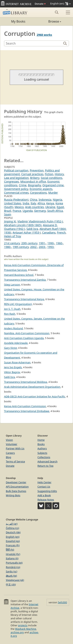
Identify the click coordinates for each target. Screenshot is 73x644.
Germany (40, 211)
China (34, 200)
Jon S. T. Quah (12, 309)
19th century (21, 247)
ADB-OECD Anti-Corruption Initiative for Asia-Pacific (35, 396)
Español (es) (13, 541)
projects (23, 625)
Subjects (42, 453)
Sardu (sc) (11, 571)
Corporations (39, 193)
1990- (51, 243)
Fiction (49, 174)
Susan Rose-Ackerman (17, 362)
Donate (40, 4)
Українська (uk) (15, 580)
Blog (8, 457)
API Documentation (17, 487)
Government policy (16, 189)
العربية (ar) (12, 524)
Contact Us (44, 487)
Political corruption (16, 170)
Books (41, 444)
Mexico (19, 207)
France (17, 211)
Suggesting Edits (47, 491)
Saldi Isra (32, 229)
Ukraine (50, 207)
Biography (35, 185)
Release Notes (46, 500)
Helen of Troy (13, 236)
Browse (49, 21)
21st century (12, 243)
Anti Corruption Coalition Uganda (24, 338)
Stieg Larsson (12, 285)
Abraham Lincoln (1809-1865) (23, 225)
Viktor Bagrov (12, 372)
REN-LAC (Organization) (18, 304)
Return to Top (46, 466)
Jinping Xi (10, 221)
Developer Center (16, 482)
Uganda (28, 211)
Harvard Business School (19, 275)
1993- (51, 247)
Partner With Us (15, 448)
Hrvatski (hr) (13, 554)
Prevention (37, 170)
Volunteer (12, 444)
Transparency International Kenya (24, 299)
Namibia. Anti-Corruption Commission (27, 333)
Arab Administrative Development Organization (32, 387)
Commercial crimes (16, 193)
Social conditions (51, 178)
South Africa (55, 211)
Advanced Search (48, 461)
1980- (8, 247)
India (26, 203)
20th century (29, 243)
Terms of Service (15, 461)
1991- (42, 243)
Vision (9, 440)
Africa (41, 203)
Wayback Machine (26, 629)
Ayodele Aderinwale (16, 343)
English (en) (13, 537)
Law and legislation (16, 178)
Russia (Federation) (16, 200)
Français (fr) (13, 545)
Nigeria (57, 200)
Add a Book (44, 495)
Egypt (60, 207)
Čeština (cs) (12, 528)
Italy (33, 203)
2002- (34, 247)
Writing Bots (13, 495)
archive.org (17, 632)
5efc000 (62, 602)
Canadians (49, 232)
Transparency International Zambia (25, 280)
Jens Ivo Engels (13, 367)
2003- (42, 247)
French (61, 232)
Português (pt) (14, 563)
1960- (59, 243)
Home (41, 440)
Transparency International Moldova (26, 382)
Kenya (50, 203)
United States (13, 203)
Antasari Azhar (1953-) (27, 232)
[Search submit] (57, 12)
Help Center (45, 482)
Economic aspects (41, 189)
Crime (23, 185)
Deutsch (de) (13, 532)
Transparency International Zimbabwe (27, 411)
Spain (8, 214)
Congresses (11, 181)
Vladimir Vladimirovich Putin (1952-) (40, 221)
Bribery (35, 178)
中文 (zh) (11, 584)
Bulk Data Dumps (16, 491)
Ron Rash (10, 314)
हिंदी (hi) (10, 550)
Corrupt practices (32, 174)
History (59, 174)
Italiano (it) (12, 558)
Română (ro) (13, 567)
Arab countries (34, 207)
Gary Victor (10, 348)
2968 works (44, 35)
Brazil (8, 211)
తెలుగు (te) (11, 576)
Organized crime (53, 185)
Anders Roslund (13, 328)
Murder (53, 193)
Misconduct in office (33, 181)
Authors (42, 448)
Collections (44, 457)
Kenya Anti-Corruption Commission (25, 406)
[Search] (33, 43)
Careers (10, 453)
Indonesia (45, 200)
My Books (18, 21)
